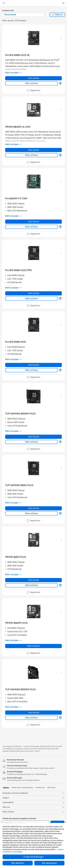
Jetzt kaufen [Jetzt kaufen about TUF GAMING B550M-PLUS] (33, 712)
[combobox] (25, 15)
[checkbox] (34, 91)
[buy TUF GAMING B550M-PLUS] (20, 690)
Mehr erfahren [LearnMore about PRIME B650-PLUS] (31, 585)
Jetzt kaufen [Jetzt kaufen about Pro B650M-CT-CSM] (33, 222)
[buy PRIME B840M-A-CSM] (18, 127)
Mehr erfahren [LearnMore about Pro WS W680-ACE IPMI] (31, 298)
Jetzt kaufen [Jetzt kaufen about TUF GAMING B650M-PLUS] (33, 437)
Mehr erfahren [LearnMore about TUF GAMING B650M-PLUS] (31, 442)
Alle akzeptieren (49, 863)
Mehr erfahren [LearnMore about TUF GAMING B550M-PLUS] (31, 718)
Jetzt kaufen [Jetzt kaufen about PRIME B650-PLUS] (33, 580)
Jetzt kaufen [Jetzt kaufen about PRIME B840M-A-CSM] (33, 150)
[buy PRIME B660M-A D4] (16, 623)
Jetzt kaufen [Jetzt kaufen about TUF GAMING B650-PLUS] (33, 508)
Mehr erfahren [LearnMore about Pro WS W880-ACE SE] (31, 83)
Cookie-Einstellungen (33, 857)
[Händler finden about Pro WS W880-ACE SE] (60, 83)
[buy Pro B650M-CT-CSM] (16, 199)
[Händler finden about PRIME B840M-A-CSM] (60, 155)
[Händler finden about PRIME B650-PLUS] (60, 585)
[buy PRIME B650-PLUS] (16, 557)
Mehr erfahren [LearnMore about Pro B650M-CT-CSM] (31, 227)
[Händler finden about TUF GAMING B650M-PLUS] (60, 442)
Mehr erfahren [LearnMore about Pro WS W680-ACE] (31, 370)
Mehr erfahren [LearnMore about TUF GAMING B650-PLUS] (31, 513)
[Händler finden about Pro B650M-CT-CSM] (60, 227)
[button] (4, 3)
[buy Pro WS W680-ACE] (16, 342)
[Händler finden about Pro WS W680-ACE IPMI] (60, 299)
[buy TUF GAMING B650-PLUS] (19, 485)
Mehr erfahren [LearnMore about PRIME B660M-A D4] (34, 646)
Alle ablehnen (18, 863)
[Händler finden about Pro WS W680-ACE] (60, 370)
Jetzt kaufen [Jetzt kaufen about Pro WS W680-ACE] (33, 365)
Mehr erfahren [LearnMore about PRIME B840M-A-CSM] (31, 155)
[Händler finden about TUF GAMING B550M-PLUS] (60, 718)
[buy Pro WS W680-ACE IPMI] (18, 270)
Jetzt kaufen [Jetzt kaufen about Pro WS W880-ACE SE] (33, 78)
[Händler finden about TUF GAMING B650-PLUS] (60, 514)
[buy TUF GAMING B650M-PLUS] (20, 414)
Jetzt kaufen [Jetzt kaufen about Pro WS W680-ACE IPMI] (33, 293)
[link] (34, 3)
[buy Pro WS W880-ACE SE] (17, 55)
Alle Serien (51, 788)
